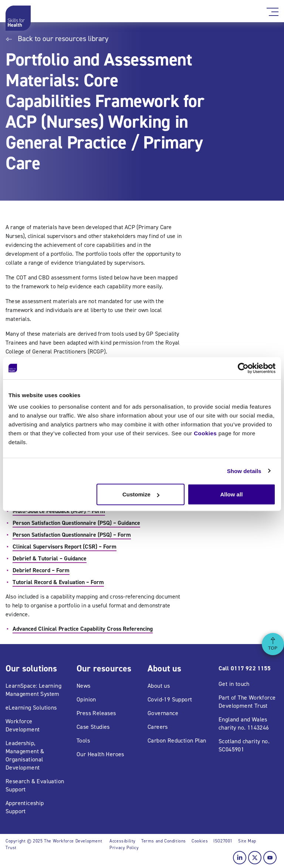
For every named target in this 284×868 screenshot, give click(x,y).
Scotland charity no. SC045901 (244, 745)
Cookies (205, 433)
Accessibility (123, 841)
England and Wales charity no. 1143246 (244, 723)
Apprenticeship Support (25, 807)
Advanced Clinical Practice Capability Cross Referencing (83, 629)
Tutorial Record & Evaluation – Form (58, 582)
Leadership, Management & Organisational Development (25, 755)
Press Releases (96, 713)
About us (159, 686)
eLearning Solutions (31, 708)
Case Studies (93, 727)
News (84, 686)
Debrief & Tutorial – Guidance (50, 558)
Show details (244, 471)
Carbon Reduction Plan (177, 740)
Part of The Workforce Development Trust (247, 702)
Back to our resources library (57, 38)
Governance (163, 713)
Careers (158, 727)
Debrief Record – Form (41, 570)
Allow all (231, 494)
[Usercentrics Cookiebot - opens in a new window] (243, 368)
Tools (83, 740)
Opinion (86, 699)
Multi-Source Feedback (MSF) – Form (59, 511)
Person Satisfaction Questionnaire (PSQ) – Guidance (76, 523)
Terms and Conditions (164, 841)
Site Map (247, 841)
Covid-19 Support (170, 699)
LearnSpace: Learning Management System (33, 690)
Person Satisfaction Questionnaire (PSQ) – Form (72, 535)
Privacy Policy (124, 848)
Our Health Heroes (100, 754)
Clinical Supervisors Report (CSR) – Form (65, 547)
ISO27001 (223, 841)
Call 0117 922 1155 (245, 668)
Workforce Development (23, 725)
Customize (141, 494)
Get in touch (234, 684)
